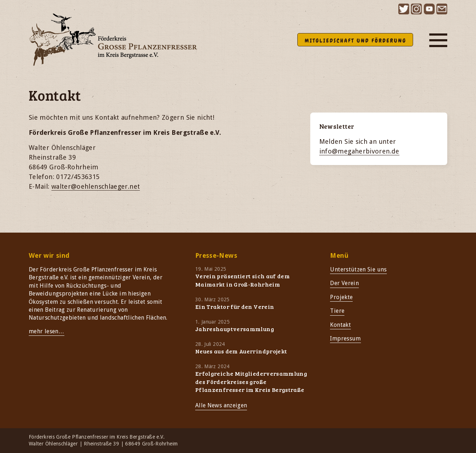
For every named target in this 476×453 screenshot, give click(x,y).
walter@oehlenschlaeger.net (96, 186)
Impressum (345, 338)
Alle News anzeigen (221, 405)
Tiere (337, 311)
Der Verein (344, 283)
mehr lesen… (47, 331)
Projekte (341, 297)
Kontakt (340, 325)
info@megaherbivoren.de (359, 151)
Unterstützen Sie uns (358, 269)
